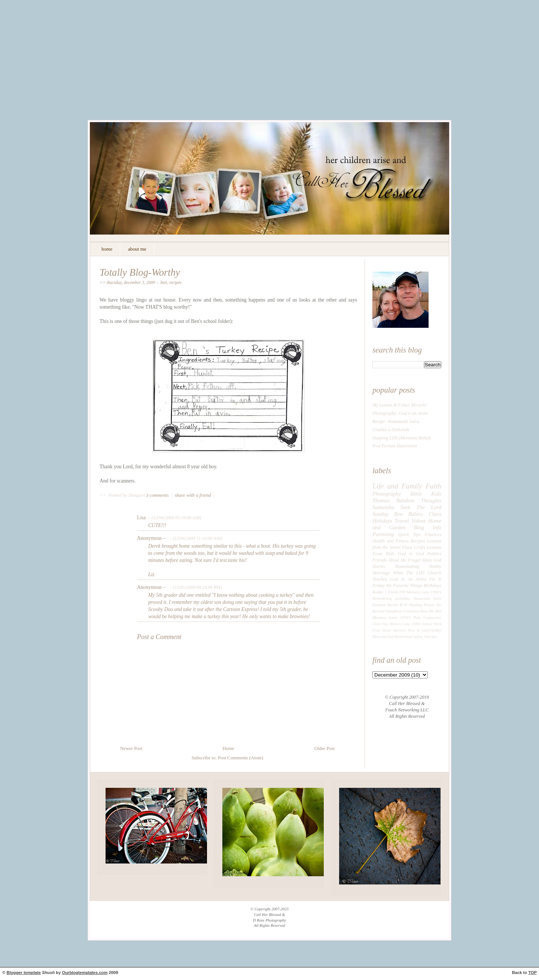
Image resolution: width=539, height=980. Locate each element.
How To (414, 630)
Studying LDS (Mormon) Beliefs (402, 438)
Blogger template (24, 973)
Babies (415, 514)
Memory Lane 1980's (405, 624)
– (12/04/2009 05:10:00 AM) (174, 518)
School (427, 624)
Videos (419, 521)
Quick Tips (409, 535)
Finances (433, 535)
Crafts (420, 547)
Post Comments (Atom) (240, 758)
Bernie (393, 605)
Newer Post (131, 748)
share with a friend (193, 495)
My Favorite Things (404, 586)
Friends (380, 560)
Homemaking (407, 566)
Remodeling (382, 598)
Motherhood (404, 637)
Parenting (383, 534)
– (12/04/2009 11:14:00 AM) (195, 538)
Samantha (383, 507)
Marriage (381, 573)
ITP (402, 592)
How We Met (431, 611)
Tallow (418, 637)
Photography (387, 494)
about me (137, 249)
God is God (411, 554)
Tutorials (430, 637)
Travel (402, 521)
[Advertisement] (269, 66)
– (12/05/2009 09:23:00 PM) (195, 587)
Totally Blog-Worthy (140, 272)
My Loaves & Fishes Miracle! (400, 405)
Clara (435, 514)
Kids (436, 494)
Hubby (435, 566)
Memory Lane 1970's (392, 617)
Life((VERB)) (432, 630)
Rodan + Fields (385, 592)
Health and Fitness (391, 541)
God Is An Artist (408, 579)
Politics (434, 554)
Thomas (381, 500)
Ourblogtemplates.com (85, 973)
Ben (164, 283)
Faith (433, 486)
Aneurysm (422, 598)
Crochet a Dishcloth (391, 430)
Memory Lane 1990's (424, 592)
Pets (417, 617)
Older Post (325, 748)
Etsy (385, 624)
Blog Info (428, 527)
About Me (397, 560)
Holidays (382, 521)
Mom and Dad (383, 637)
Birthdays (433, 586)
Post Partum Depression (395, 446)
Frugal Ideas (420, 560)
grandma (403, 598)
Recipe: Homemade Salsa (396, 421)
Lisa (141, 518)
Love (437, 598)
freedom (379, 605)
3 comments (158, 495)
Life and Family (397, 486)
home (107, 249)
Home (228, 748)
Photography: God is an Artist (400, 413)
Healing (416, 605)
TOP (532, 973)
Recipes (175, 283)
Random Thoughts (419, 500)
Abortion (400, 630)
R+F (404, 605)
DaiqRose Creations (403, 611)
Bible (416, 494)
